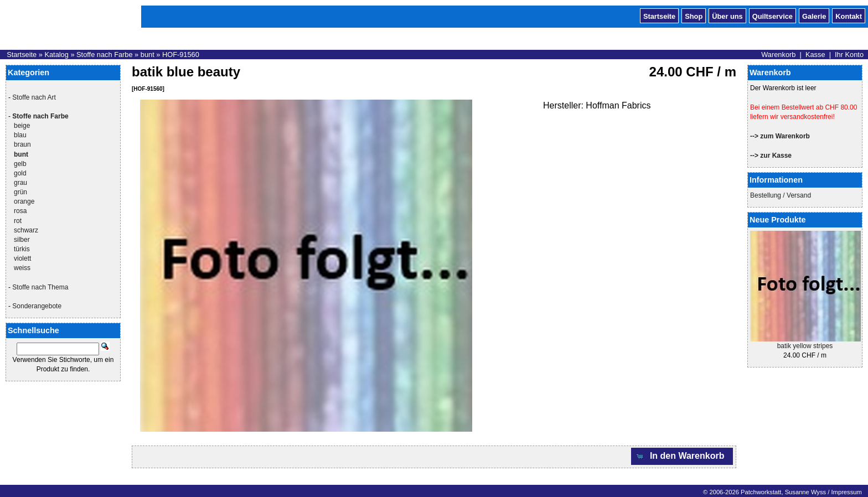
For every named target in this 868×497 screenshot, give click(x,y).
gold (20, 173)
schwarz (26, 230)
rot (18, 221)
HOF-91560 (181, 55)
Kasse (815, 55)
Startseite (659, 15)
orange (24, 201)
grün (20, 192)
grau (20, 183)
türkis (22, 249)
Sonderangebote (37, 306)
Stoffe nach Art (34, 97)
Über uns (727, 15)
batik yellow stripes (805, 346)
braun (22, 144)
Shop (694, 15)
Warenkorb (778, 55)
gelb (20, 164)
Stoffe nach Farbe (105, 55)
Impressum (846, 492)
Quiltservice (773, 15)
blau (20, 135)
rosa (20, 211)
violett (22, 258)
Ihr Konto (849, 55)
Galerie (814, 15)
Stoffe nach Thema (40, 287)
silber (22, 240)
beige (22, 126)
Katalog (56, 55)
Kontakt (849, 15)
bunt (148, 55)
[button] (682, 456)
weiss (22, 268)
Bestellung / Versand (781, 195)
